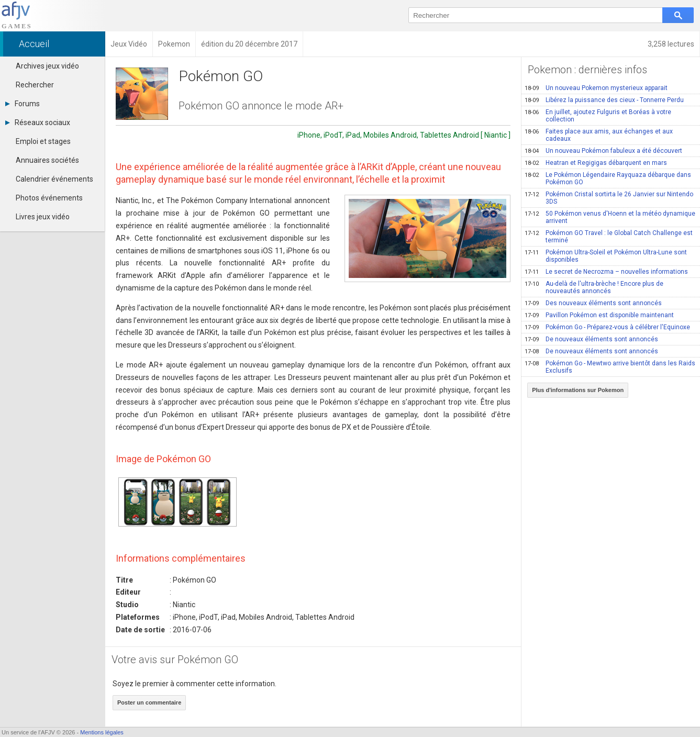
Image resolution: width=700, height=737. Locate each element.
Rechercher (35, 85)
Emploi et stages (43, 141)
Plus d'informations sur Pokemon (578, 390)
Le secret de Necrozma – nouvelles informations (606, 272)
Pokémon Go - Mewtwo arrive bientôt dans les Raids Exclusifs (610, 367)
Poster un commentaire (149, 702)
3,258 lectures (671, 44)
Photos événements (49, 198)
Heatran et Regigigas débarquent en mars (596, 163)
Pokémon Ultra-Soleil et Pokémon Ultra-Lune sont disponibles (606, 256)
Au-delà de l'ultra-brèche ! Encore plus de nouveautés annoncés (594, 287)
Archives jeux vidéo (47, 66)
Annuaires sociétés (47, 160)
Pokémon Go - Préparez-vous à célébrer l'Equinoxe (607, 327)
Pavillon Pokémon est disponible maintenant (599, 315)
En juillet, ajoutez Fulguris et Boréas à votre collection (598, 116)
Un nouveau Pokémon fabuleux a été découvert (603, 151)
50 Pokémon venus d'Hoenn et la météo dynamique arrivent (610, 217)
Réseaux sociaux (38, 122)
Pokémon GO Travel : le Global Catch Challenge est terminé (609, 237)
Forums (23, 104)
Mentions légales (102, 732)
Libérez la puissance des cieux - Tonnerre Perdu (604, 100)
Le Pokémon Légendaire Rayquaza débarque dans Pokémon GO (608, 178)
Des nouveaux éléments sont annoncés (593, 303)
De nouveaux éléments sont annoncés (591, 339)
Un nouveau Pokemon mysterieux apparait (596, 88)
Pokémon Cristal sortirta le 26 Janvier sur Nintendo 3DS (609, 198)
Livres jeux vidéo (43, 217)
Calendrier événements (54, 179)
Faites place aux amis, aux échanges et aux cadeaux (599, 135)
